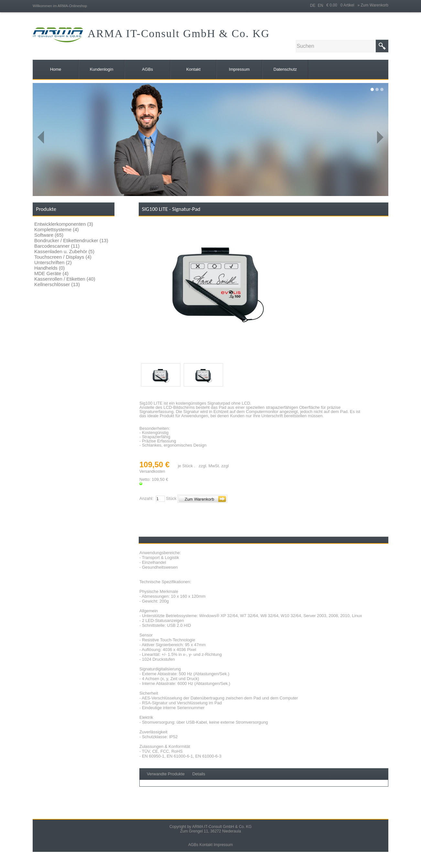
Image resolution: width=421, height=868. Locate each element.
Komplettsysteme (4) (57, 229)
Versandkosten (152, 471)
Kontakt (206, 845)
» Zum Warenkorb (373, 5)
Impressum (223, 845)
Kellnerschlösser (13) (57, 284)
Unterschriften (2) (53, 262)
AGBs (193, 845)
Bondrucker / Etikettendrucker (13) (71, 240)
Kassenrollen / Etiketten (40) (65, 279)
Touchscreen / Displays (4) (63, 257)
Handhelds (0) (49, 268)
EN (321, 5)
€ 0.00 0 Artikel (342, 5)
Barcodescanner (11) (57, 246)
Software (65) (49, 235)
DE (313, 5)
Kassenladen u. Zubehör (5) (64, 251)
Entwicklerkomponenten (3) (64, 224)
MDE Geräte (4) (51, 273)
